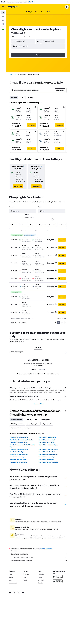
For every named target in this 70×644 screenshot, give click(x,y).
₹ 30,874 (17, 33)
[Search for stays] (3, 16)
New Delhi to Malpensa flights (19, 449)
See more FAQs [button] (38, 404)
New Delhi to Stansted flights (19, 442)
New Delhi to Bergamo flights (47, 457)
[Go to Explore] (3, 24)
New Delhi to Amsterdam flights (48, 445)
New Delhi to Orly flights (17, 452)
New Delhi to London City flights (48, 449)
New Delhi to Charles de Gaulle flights (21, 440)
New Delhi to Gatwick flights (47, 440)
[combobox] (15, 37)
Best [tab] (22, 98)
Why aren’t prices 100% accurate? (39, 561)
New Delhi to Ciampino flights (19, 454)
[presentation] (25, 33)
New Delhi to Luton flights (18, 457)
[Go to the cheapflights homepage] (13, 7)
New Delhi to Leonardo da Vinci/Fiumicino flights (23, 446)
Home (10, 74)
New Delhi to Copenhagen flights (48, 454)
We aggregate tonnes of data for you (39, 557)
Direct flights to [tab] (45, 420)
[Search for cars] (3, 20)
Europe (16, 74)
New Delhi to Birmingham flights (48, 462)
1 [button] (58, 323)
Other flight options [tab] (33, 424)
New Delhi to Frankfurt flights (47, 437)
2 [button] (62, 323)
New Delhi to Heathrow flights (19, 437)
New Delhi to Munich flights (18, 460)
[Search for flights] (3, 12)
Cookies (32, 2)
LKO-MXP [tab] (38, 347)
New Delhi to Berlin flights (46, 460)
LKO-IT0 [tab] (34, 370)
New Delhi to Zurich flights (46, 442)
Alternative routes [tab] (17, 420)
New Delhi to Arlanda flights (18, 462)
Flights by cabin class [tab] (17, 424)
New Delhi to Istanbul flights (47, 452)
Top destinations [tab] (16, 428)
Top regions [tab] (28, 428)
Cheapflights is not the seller (39, 554)
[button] (68, 2)
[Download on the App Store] (58, 581)
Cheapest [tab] (14, 98)
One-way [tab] (30, 98)
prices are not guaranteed (46, 549)
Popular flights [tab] (47, 424)
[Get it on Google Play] (58, 577)
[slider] (52, 220)
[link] (18, 186)
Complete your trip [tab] (31, 420)
